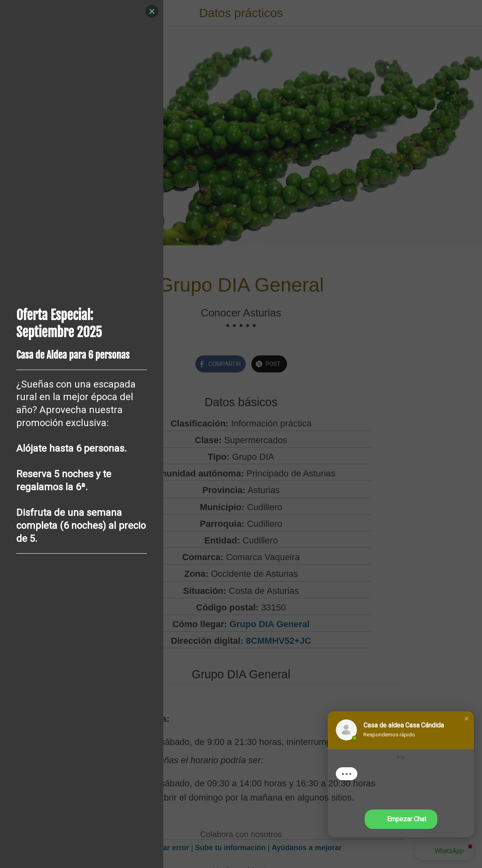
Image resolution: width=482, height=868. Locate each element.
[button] (467, 719)
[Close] (152, 11)
